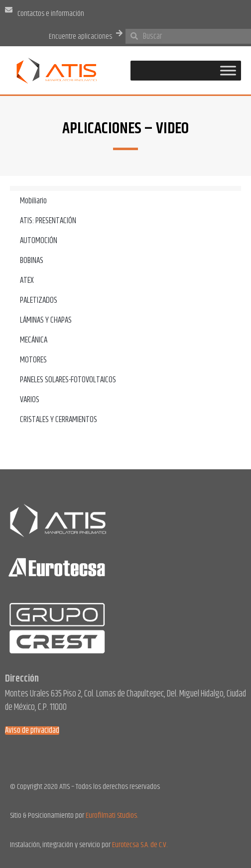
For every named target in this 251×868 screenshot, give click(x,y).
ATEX (27, 280)
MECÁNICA (34, 340)
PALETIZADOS (39, 300)
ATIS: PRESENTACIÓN (48, 221)
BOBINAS (32, 260)
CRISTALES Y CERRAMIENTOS (59, 420)
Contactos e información (51, 14)
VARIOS (30, 400)
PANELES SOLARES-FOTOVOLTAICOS (68, 380)
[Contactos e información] (9, 10)
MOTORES (33, 360)
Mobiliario (33, 201)
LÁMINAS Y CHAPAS (46, 320)
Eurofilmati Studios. (112, 816)
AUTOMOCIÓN (39, 241)
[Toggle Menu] (228, 70)
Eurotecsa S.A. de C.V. (140, 845)
